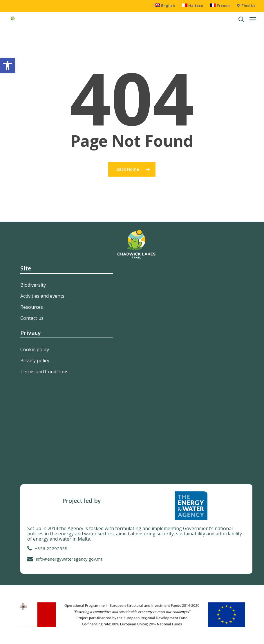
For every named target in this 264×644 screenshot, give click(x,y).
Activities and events (42, 296)
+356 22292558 (51, 548)
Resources (32, 307)
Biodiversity (33, 285)
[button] (8, 66)
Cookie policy (35, 349)
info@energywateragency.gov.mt (69, 559)
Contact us (32, 318)
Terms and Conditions (44, 372)
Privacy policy (35, 360)
